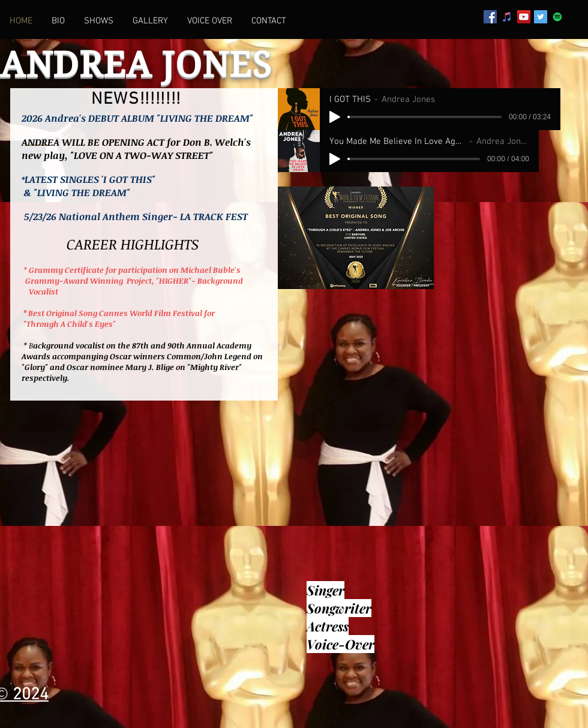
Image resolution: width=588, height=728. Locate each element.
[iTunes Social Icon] (507, 17)
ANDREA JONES (136, 65)
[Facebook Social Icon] (490, 17)
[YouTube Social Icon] (524, 17)
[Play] (335, 117)
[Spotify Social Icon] (557, 17)
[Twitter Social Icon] (541, 17)
